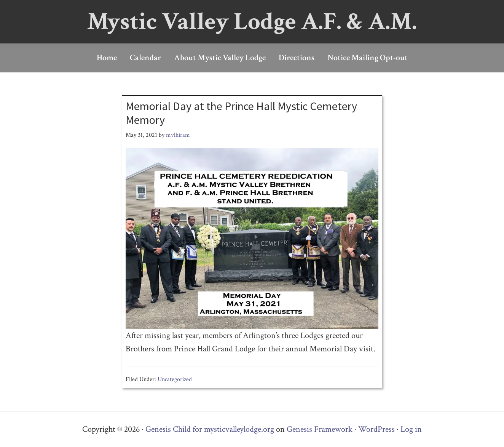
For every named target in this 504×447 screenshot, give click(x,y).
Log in (411, 429)
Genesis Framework (320, 429)
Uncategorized (175, 379)
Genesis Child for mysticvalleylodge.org (210, 429)
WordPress (376, 429)
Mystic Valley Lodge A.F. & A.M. (252, 22)
